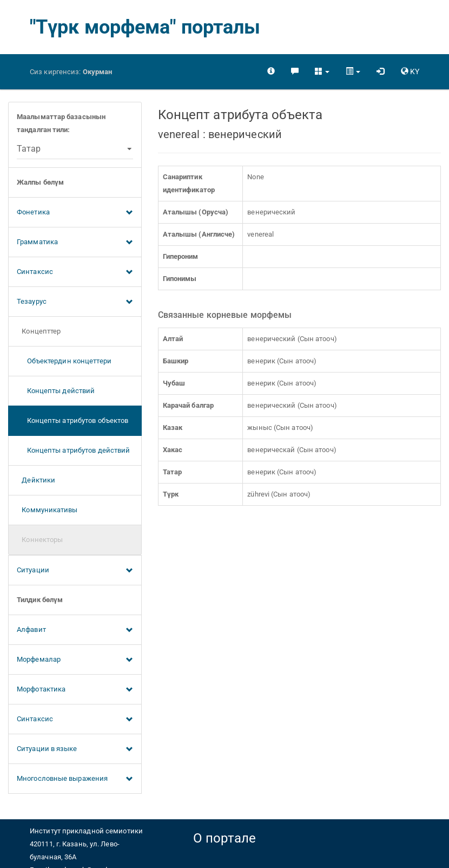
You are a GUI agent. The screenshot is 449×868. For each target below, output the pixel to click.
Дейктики (36, 480)
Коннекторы (40, 540)
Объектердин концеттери (64, 361)
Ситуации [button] (75, 571)
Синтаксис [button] (75, 272)
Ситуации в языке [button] (75, 749)
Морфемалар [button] (75, 660)
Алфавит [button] (75, 630)
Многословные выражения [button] (75, 779)
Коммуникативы (47, 510)
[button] (322, 71)
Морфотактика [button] (75, 690)
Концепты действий (56, 391)
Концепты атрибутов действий (73, 450)
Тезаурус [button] (75, 302)
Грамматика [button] (75, 243)
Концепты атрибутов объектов (72, 420)
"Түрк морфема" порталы (145, 27)
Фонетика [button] (75, 213)
